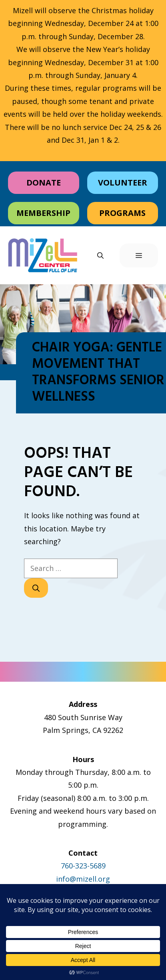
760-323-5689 (83, 866)
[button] (100, 255)
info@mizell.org (83, 879)
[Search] (36, 588)
